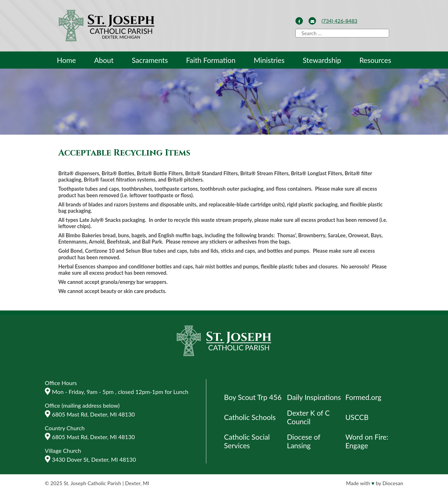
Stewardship (322, 60)
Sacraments (150, 60)
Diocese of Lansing (303, 441)
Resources (375, 60)
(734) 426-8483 (339, 21)
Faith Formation (211, 60)
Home (66, 60)
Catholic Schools (250, 417)
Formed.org (363, 397)
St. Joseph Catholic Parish (92, 483)
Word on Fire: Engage (367, 441)
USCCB (357, 417)
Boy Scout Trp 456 (253, 397)
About (104, 60)
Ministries (269, 60)
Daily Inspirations (314, 397)
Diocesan (393, 483)
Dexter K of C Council (308, 417)
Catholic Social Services (247, 441)
